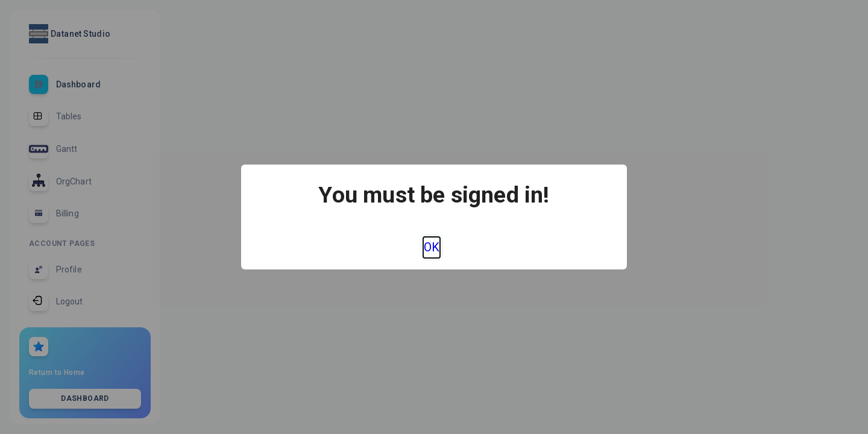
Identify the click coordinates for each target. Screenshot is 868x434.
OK (432, 247)
